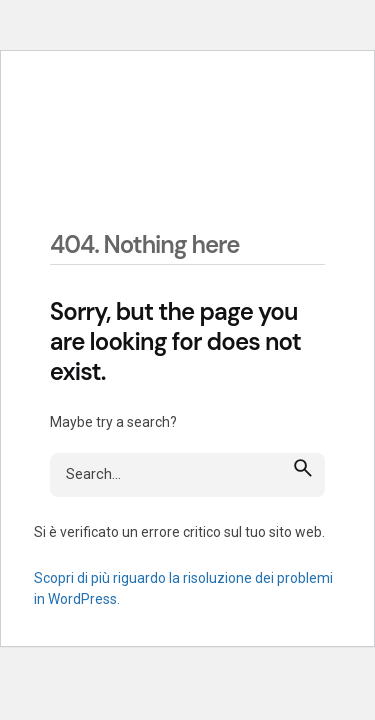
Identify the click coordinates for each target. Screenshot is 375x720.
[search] (303, 467)
